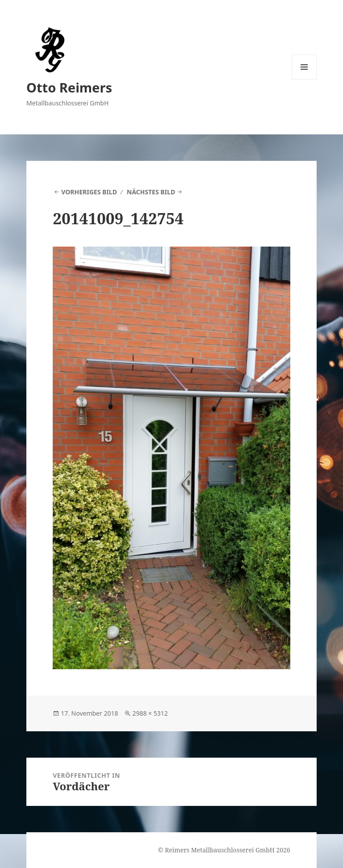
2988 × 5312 (150, 713)
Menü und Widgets (304, 79)
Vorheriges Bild (89, 192)
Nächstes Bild (151, 192)
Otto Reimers (69, 87)
